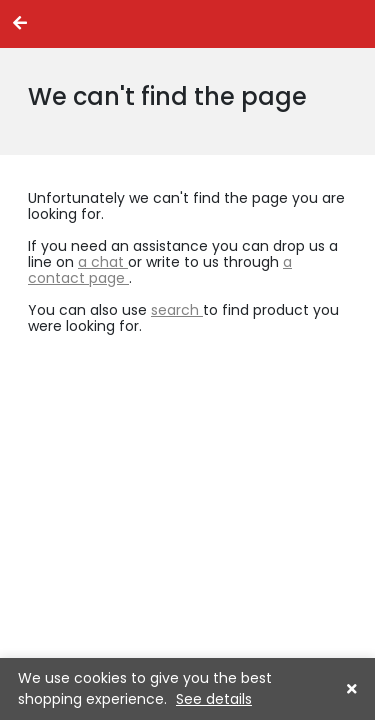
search (177, 310)
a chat (103, 262)
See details (214, 699)
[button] (352, 689)
